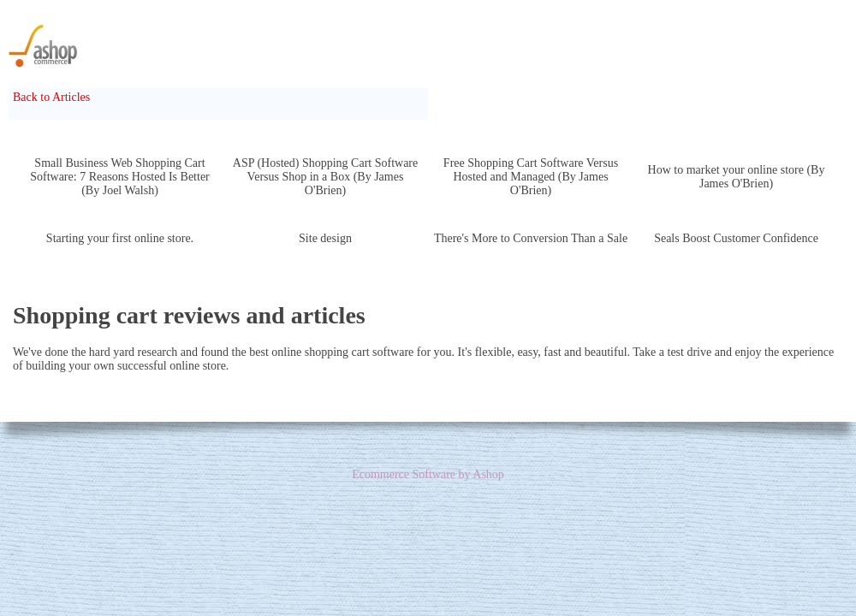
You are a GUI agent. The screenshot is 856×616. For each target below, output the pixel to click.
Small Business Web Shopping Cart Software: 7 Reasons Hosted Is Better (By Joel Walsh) (120, 177)
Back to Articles (51, 97)
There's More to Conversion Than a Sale (531, 238)
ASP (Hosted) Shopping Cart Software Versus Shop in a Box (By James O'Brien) (325, 177)
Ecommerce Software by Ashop (428, 474)
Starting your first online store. (120, 238)
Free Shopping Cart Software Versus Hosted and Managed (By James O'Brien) (531, 177)
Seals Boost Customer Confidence (736, 238)
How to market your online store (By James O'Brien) (737, 177)
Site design (325, 238)
